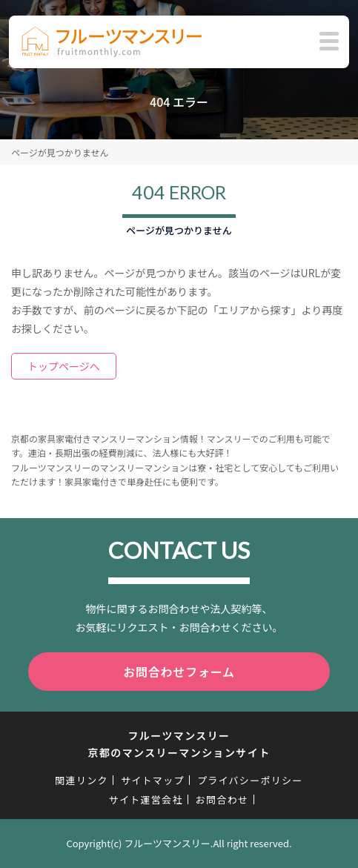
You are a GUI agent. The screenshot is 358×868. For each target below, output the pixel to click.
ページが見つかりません (60, 152)
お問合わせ (222, 799)
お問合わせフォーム (179, 672)
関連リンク (82, 780)
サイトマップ (153, 780)
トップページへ (64, 366)
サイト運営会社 (146, 799)
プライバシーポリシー (250, 780)
